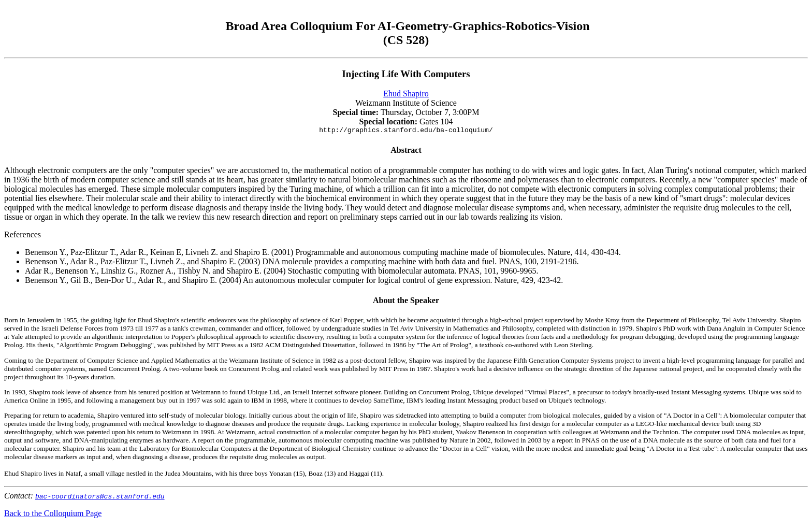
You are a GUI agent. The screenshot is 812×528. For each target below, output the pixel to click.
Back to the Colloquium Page (53, 515)
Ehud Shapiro (406, 94)
